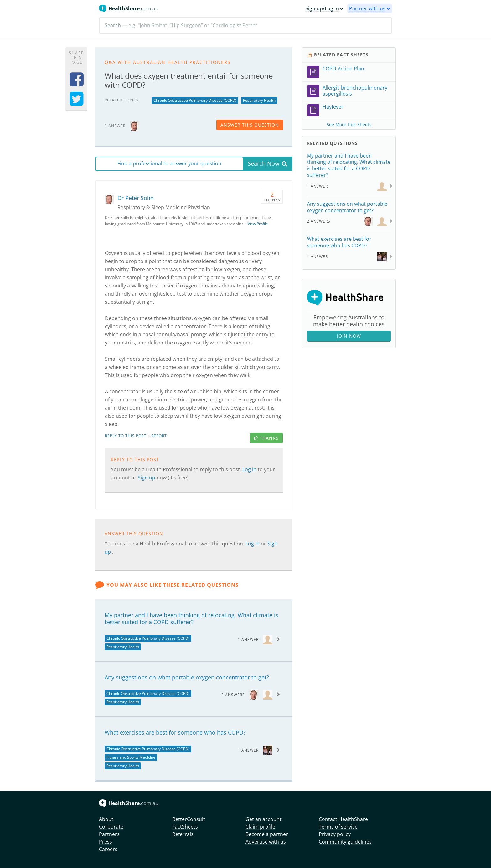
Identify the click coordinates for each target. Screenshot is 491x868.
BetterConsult (189, 819)
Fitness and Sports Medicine (131, 757)
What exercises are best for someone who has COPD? (175, 732)
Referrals (183, 834)
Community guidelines (345, 842)
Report (159, 436)
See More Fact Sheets (349, 124)
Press (106, 842)
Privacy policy (335, 834)
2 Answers (233, 695)
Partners (109, 834)
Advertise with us (266, 842)
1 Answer (248, 640)
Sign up (147, 478)
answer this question (250, 125)
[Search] (246, 25)
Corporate (111, 827)
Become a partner (267, 834)
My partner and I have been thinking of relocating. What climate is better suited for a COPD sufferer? (191, 618)
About (106, 819)
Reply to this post (126, 436)
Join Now (349, 336)
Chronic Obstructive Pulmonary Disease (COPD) (195, 100)
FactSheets (185, 827)
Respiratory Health (259, 100)
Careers (108, 849)
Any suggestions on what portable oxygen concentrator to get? (187, 677)
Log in (250, 469)
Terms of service (338, 827)
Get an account (264, 819)
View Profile (258, 224)
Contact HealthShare (343, 819)
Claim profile (260, 827)
